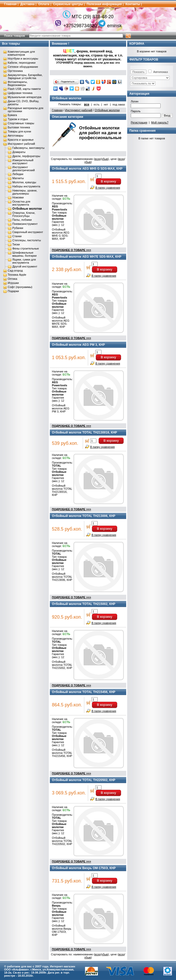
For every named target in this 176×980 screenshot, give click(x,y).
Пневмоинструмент (25, 224)
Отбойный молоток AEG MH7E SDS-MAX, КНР (87, 257)
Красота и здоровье (21, 140)
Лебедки (18, 174)
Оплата (44, 4)
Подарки (13, 291)
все (87, 104)
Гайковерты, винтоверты (28, 148)
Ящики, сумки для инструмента (24, 261)
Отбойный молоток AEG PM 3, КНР (78, 345)
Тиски (16, 244)
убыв (105, 159)
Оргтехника (15, 71)
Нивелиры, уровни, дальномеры (25, 192)
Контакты (133, 4)
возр (98, 159)
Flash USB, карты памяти (24, 89)
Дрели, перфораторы (26, 156)
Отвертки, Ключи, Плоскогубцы (24, 214)
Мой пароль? (160, 122)
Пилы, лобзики (22, 220)
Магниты (18, 178)
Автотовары (16, 136)
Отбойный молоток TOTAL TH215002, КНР (84, 604)
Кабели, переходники (22, 63)
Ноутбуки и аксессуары (23, 59)
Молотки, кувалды (24, 182)
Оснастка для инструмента (21, 203)
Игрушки (13, 283)
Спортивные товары (21, 123)
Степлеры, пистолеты (27, 240)
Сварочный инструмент (28, 232)
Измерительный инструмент (23, 162)
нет (106, 104)
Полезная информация (104, 4)
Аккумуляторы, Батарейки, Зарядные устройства (25, 76)
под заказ (119, 104)
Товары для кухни (19, 131)
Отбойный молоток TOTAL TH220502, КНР (84, 780)
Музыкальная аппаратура (25, 97)
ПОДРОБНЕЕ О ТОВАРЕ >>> (71, 250)
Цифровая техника (20, 93)
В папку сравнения (108, 188)
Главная (10, 4)
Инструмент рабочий (21, 144)
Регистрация (139, 122)
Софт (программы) (20, 287)
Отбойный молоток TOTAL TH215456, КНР (84, 692)
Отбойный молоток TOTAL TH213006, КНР (84, 516)
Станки (17, 236)
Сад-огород (15, 271)
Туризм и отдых (18, 119)
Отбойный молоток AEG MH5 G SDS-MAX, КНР (87, 169)
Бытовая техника (19, 127)
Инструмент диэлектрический (24, 169)
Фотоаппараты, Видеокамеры (18, 83)
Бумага (12, 115)
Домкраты (19, 152)
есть (97, 104)
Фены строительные (26, 248)
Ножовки (18, 197)
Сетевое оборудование (23, 67)
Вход (167, 116)
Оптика (12, 279)
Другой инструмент (25, 266)
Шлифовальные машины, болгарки (24, 254)
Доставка (27, 4)
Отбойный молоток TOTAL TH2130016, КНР (85, 433)
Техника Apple (17, 275)
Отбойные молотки (27, 209)
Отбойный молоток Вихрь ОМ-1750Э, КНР (84, 868)
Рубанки (18, 228)
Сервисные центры (68, 4)
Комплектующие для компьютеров (21, 53)
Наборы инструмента (26, 186)
